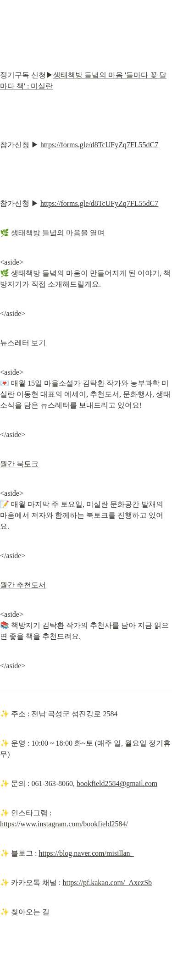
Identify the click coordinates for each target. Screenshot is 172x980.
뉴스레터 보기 (23, 343)
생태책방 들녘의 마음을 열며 (58, 233)
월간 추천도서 (23, 585)
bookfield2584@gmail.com (117, 783)
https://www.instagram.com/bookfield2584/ (64, 824)
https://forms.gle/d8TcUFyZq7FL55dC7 (99, 145)
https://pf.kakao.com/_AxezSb (107, 883)
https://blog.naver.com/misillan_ (86, 853)
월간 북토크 (19, 464)
